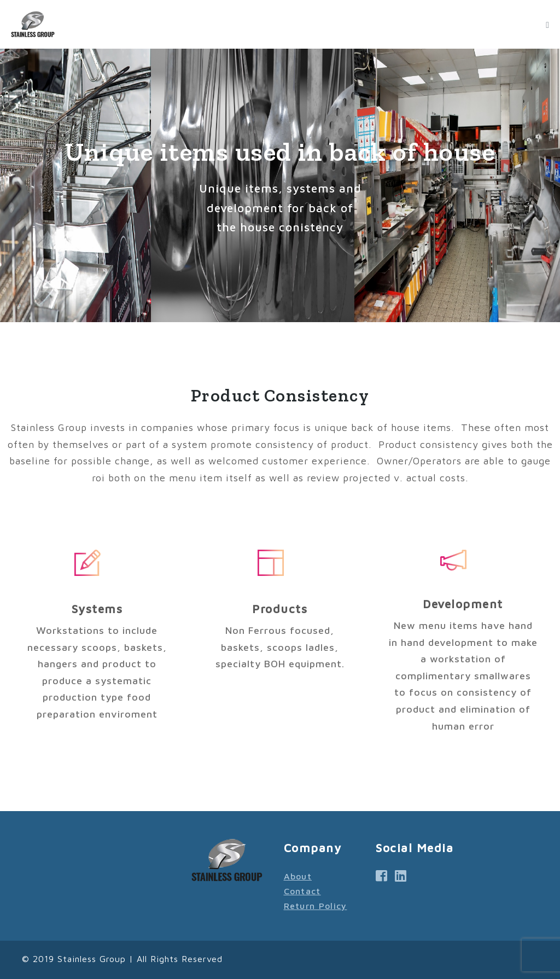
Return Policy (316, 906)
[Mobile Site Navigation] (547, 25)
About (298, 876)
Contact (302, 891)
